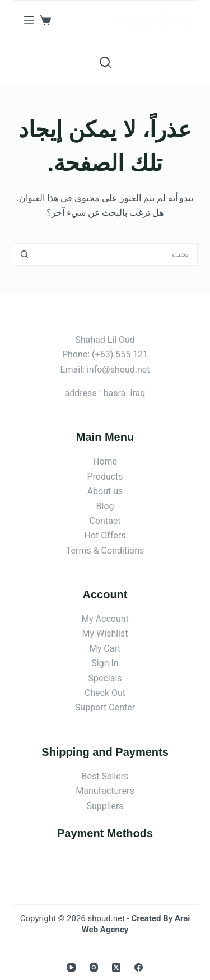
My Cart (105, 649)
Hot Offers (105, 535)
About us (105, 491)
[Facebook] (139, 967)
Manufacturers (105, 791)
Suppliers (105, 806)
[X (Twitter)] (116, 967)
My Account (105, 619)
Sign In (105, 663)
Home (105, 461)
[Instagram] (94, 967)
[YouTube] (71, 967)
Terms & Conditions (105, 551)
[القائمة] (29, 20)
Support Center (105, 707)
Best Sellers (105, 776)
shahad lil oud (153, 20)
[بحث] (105, 62)
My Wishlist (105, 633)
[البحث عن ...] (116, 254)
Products (105, 477)
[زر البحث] (24, 254)
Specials (105, 678)
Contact (105, 521)
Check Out (105, 693)
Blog (105, 506)
